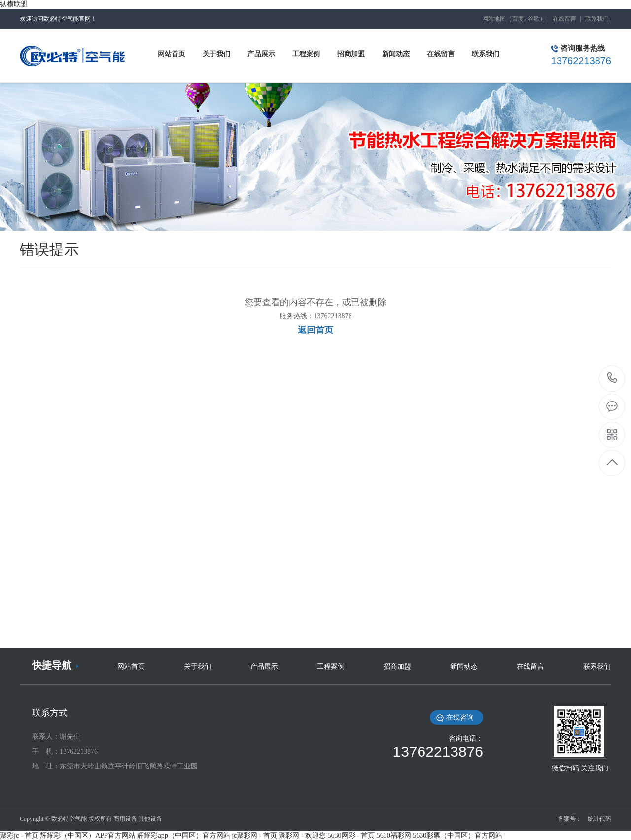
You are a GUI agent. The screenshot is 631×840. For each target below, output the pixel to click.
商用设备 (125, 819)
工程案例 (331, 667)
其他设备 (150, 819)
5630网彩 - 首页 (351, 835)
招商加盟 (397, 667)
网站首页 (131, 667)
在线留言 (564, 19)
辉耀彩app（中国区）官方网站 (183, 835)
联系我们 (597, 19)
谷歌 (534, 19)
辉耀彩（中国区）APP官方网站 (88, 835)
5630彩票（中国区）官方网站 (457, 835)
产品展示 (264, 667)
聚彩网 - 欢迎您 (302, 835)
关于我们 (198, 667)
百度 (518, 19)
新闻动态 (464, 667)
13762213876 (613, 378)
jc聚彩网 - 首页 (254, 835)
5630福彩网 (394, 835)
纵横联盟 (14, 4)
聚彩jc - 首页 (19, 835)
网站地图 (494, 19)
